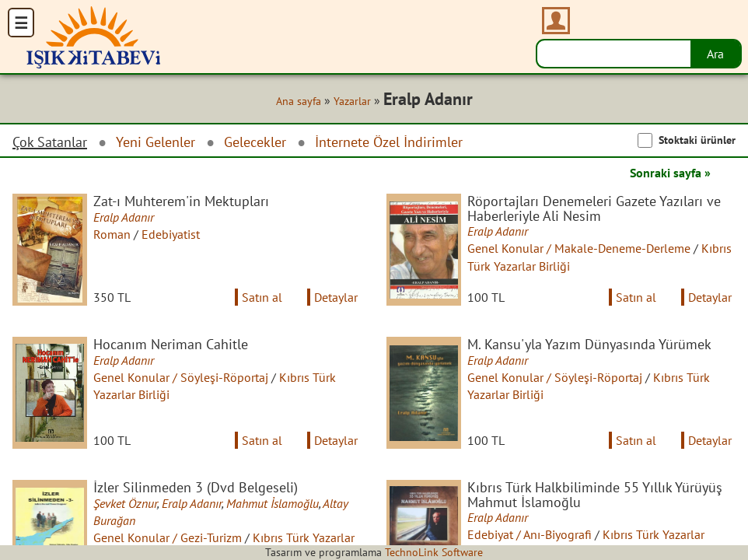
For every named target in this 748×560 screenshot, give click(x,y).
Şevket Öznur (125, 503)
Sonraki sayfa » (670, 173)
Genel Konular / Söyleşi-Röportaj (181, 377)
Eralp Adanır (124, 217)
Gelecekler (255, 142)
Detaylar (336, 297)
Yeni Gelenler (156, 142)
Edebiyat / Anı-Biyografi (530, 534)
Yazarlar (352, 101)
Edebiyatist (171, 234)
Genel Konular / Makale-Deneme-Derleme (579, 248)
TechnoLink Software (434, 552)
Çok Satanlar (50, 142)
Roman (112, 234)
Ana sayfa (299, 101)
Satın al (262, 297)
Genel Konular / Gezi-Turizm (168, 537)
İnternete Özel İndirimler (389, 142)
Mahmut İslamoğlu (273, 503)
